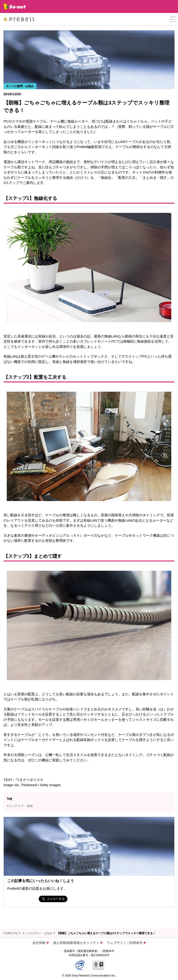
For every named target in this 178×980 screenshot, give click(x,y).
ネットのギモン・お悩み (37, 933)
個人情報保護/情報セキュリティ (78, 943)
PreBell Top (11, 933)
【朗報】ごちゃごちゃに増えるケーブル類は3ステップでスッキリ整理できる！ (106, 933)
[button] (173, 19)
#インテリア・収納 (20, 806)
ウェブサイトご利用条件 (126, 943)
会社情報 (40, 943)
